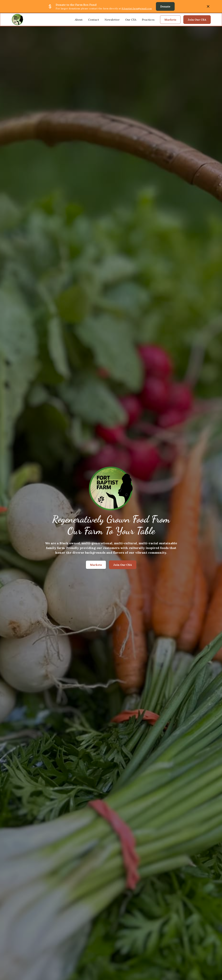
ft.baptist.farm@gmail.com (137, 8)
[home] (18, 20)
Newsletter (112, 20)
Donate (165, 6)
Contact (94, 20)
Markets (170, 20)
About (79, 20)
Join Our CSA (197, 20)
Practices (148, 20)
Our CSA (131, 20)
